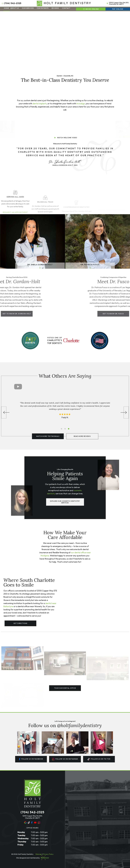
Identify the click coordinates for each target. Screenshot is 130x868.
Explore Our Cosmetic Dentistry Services (65, 502)
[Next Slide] (125, 413)
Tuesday (21, 835)
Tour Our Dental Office (65, 688)
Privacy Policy (48, 854)
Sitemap (39, 854)
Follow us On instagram (65, 759)
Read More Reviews (82, 436)
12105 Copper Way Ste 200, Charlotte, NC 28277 (118, 3)
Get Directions (20, 623)
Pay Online (118, 9)
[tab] (61, 429)
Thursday (22, 842)
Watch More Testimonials (48, 436)
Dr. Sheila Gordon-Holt (40, 265)
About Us (15, 9)
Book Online (91, 9)
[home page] (64, 3)
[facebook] (32, 823)
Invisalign (81, 104)
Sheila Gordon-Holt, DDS (65, 163)
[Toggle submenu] (11, 10)
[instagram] (39, 823)
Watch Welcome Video (66, 138)
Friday (20, 845)
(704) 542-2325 (11, 3)
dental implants (40, 104)
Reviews (55, 9)
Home (7, 8)
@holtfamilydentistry (79, 725)
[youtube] (35, 823)
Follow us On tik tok (99, 759)
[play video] (65, 127)
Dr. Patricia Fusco (90, 265)
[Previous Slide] (5, 413)
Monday (21, 832)
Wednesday (23, 838)
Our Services (28, 9)
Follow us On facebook (31, 759)
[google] (25, 823)
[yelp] (29, 823)
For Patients (43, 9)
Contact (66, 9)
